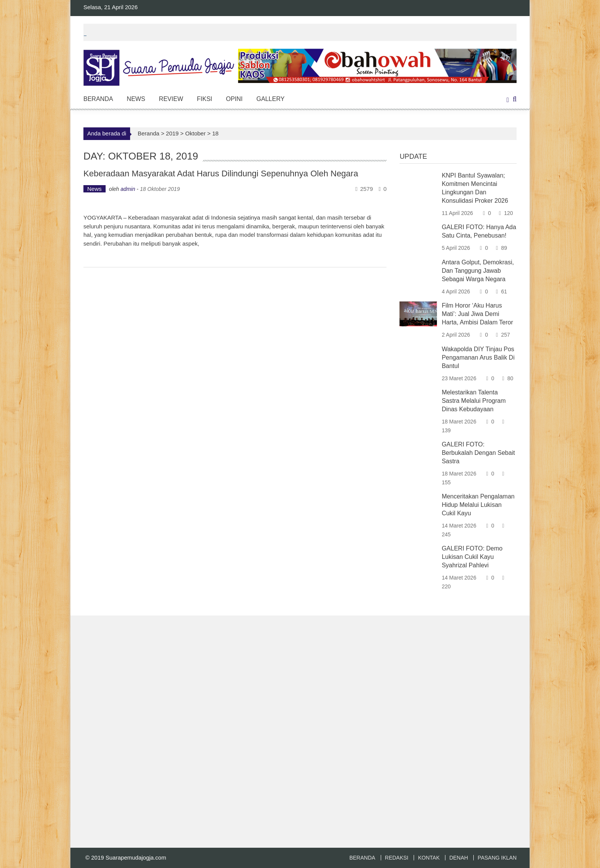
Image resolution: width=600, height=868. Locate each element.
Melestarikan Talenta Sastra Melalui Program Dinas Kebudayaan (474, 401)
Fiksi (204, 99)
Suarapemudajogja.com (136, 857)
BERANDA (362, 858)
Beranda (98, 99)
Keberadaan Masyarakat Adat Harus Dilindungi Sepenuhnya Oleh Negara (221, 173)
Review (171, 99)
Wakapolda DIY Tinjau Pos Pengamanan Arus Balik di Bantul (478, 357)
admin (128, 189)
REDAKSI (397, 858)
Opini (235, 99)
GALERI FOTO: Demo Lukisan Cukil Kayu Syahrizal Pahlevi (472, 557)
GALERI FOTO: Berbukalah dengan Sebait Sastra (478, 453)
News (136, 99)
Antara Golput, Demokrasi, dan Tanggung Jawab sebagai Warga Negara (478, 271)
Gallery (271, 99)
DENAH (459, 858)
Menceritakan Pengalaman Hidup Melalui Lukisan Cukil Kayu (478, 505)
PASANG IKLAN (497, 858)
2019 (172, 133)
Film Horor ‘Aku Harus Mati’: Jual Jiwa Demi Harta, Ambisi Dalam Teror (477, 314)
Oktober (195, 133)
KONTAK (429, 858)
